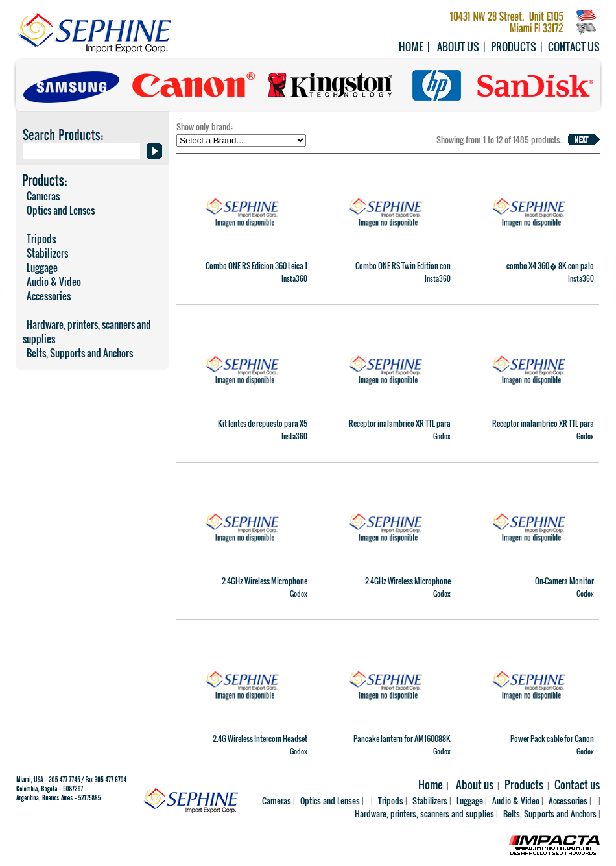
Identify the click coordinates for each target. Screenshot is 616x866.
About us (458, 47)
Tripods (39, 239)
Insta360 (294, 278)
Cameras (41, 196)
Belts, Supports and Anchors (78, 353)
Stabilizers (45, 253)
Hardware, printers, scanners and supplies (87, 331)
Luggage (40, 267)
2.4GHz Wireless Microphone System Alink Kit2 (265, 586)
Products (514, 47)
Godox (442, 436)
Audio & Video (52, 282)
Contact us (574, 47)
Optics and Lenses (59, 210)
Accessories (47, 296)
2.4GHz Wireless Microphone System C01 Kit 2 (408, 586)
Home (411, 47)
